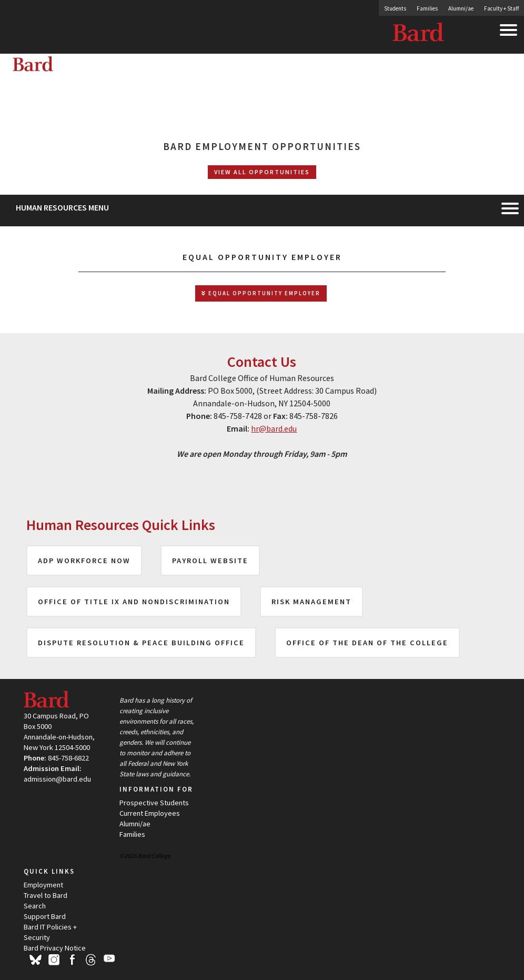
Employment (43, 885)
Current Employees (150, 813)
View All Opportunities (262, 172)
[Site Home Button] (115, 69)
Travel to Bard (46, 895)
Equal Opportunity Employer (261, 293)
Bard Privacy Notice (55, 948)
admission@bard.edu (57, 779)
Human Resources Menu (62, 207)
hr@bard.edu (274, 428)
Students (395, 8)
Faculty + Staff (501, 8)
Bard (419, 34)
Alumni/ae (461, 8)
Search (35, 906)
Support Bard (45, 916)
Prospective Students (154, 803)
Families (427, 8)
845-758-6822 (68, 758)
